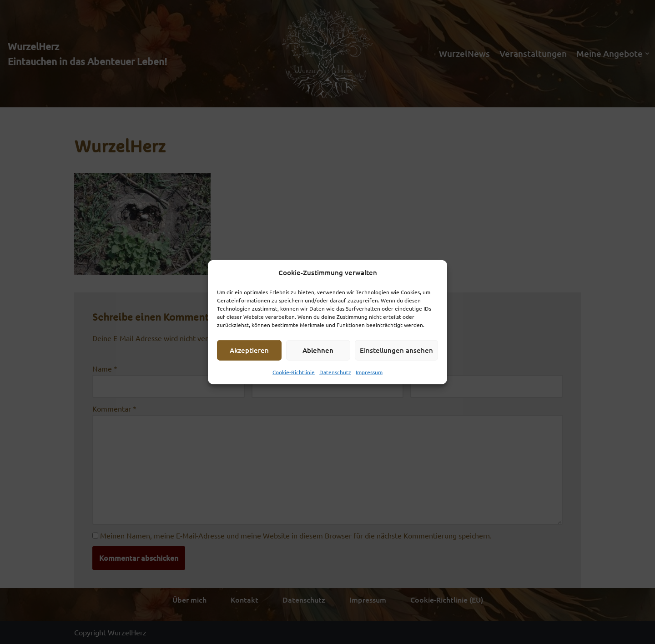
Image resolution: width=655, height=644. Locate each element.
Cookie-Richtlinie (294, 372)
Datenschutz (335, 372)
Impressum (369, 372)
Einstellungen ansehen (396, 350)
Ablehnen (318, 350)
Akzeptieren (249, 350)
